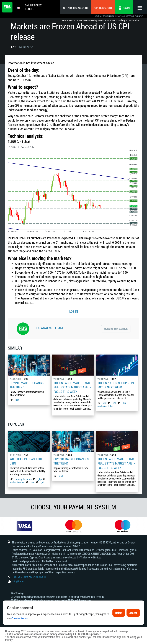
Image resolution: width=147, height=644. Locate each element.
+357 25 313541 (38, 577)
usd (17, 400)
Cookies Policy (19, 620)
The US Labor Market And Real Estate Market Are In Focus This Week (72, 387)
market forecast (17, 482)
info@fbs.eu (18, 581)
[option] (24, 526)
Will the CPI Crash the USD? (26, 461)
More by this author (116, 329)
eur (105, 403)
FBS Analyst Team (49, 328)
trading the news (24, 479)
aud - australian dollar (113, 405)
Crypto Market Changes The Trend (27, 385)
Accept (133, 615)
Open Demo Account (76, 8)
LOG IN (74, 311)
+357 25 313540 (20, 577)
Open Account (103, 8)
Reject (119, 615)
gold (43, 482)
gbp (40, 479)
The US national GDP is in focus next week (116, 385)
